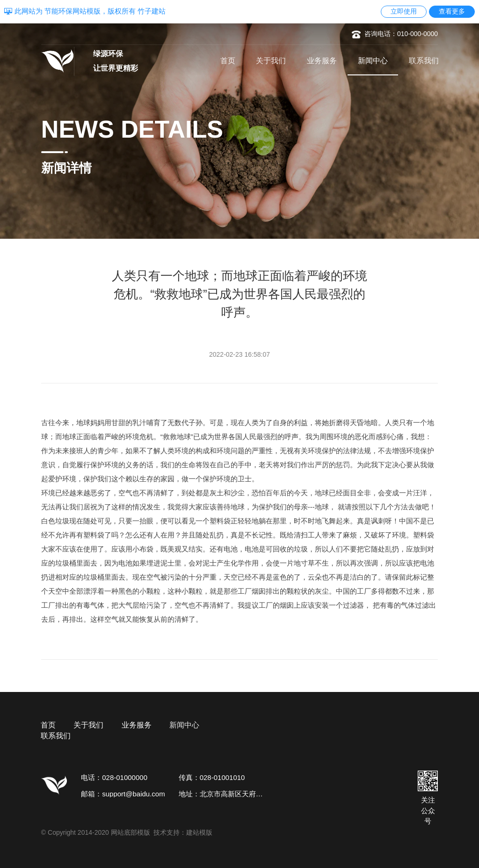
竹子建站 (152, 11)
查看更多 (452, 11)
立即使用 (404, 11)
